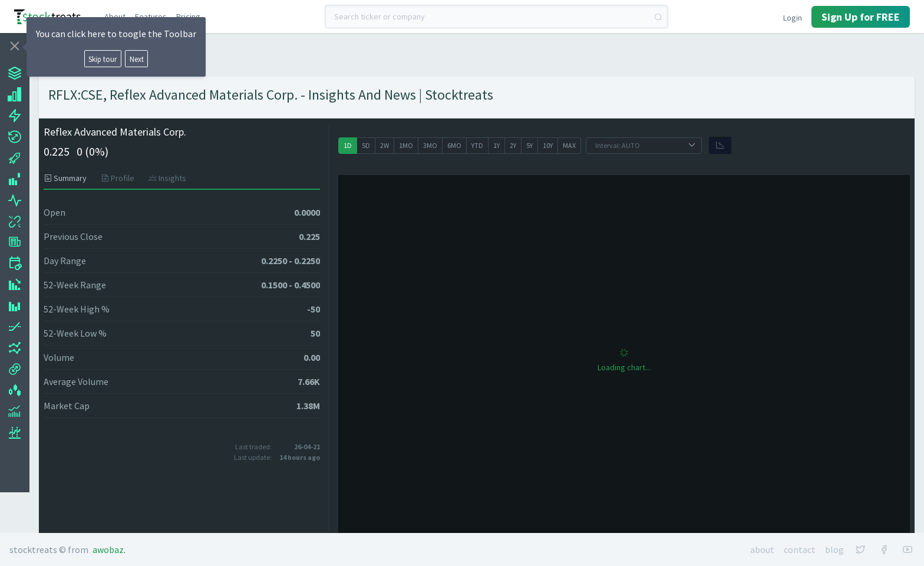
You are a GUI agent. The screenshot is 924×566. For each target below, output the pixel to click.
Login (793, 18)
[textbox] (497, 17)
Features (151, 17)
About (115, 17)
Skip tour (103, 59)
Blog (834, 549)
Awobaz (108, 549)
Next (137, 59)
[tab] (69, 178)
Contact (800, 549)
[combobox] (497, 17)
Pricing (188, 17)
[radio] (348, 146)
